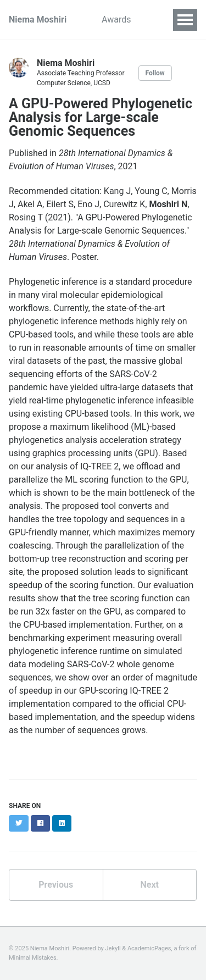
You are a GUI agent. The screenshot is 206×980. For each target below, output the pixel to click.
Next (150, 885)
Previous (56, 885)
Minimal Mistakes (33, 958)
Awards (116, 20)
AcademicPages (149, 948)
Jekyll (113, 948)
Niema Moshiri (38, 20)
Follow (155, 73)
